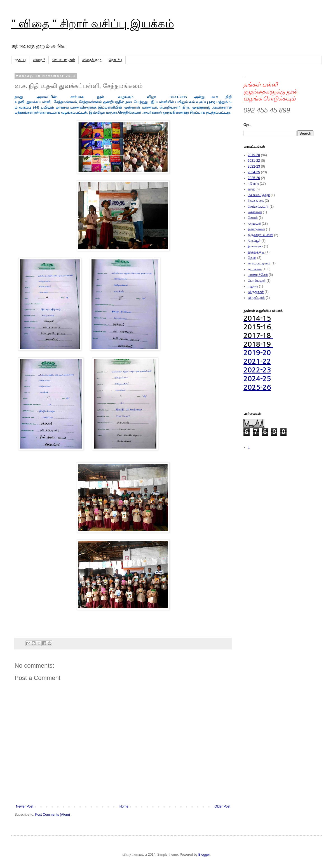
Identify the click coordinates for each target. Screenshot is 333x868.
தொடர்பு (115, 60)
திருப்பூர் (254, 241)
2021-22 (254, 161)
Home (124, 806)
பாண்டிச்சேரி (258, 275)
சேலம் (253, 218)
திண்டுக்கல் (256, 229)
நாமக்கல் (255, 269)
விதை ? (39, 60)
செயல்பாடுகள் (64, 60)
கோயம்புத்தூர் (259, 195)
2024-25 (254, 172)
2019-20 (254, 155)
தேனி (252, 258)
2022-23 (254, 166)
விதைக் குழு (92, 60)
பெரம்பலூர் (257, 281)
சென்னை (255, 212)
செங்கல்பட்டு (258, 207)
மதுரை (253, 286)
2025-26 (254, 178)
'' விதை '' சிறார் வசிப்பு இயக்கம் (93, 24)
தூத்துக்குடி (256, 252)
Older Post (222, 806)
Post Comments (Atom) (52, 815)
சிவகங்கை (256, 201)
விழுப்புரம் (256, 298)
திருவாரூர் (255, 246)
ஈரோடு (253, 184)
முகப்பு (20, 60)
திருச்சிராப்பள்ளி (260, 235)
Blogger (204, 855)
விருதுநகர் (256, 292)
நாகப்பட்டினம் (259, 263)
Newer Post (25, 806)
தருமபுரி (254, 224)
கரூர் (251, 189)
